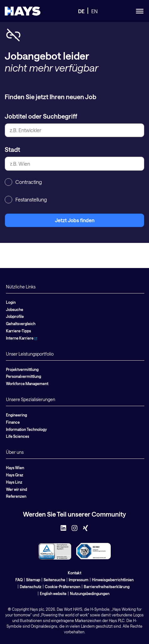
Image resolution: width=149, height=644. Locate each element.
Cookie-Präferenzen (63, 587)
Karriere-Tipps (19, 331)
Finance (13, 422)
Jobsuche (15, 309)
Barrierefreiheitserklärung (107, 587)
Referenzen (16, 496)
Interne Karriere (22, 338)
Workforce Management (27, 384)
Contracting (23, 182)
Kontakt (74, 573)
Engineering (16, 415)
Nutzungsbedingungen (90, 593)
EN (94, 11)
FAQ (19, 580)
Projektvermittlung (22, 369)
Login (11, 302)
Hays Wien (15, 468)
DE (81, 11)
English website (53, 593)
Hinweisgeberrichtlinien (113, 580)
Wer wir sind (16, 489)
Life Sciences (18, 436)
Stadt (12, 149)
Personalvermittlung (24, 376)
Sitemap (33, 580)
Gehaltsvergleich (21, 324)
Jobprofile (15, 316)
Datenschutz (31, 587)
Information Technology (26, 429)
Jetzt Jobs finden (75, 220)
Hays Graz (15, 475)
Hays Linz (14, 482)
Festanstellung (26, 200)
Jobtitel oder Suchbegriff (41, 116)
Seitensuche (54, 580)
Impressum (79, 580)
